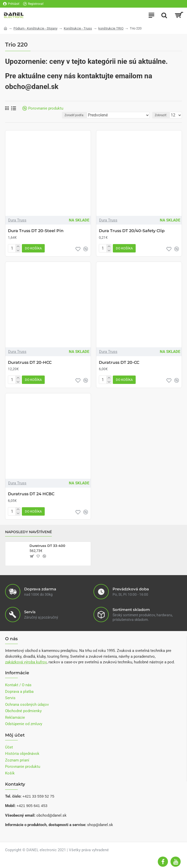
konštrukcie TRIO (111, 28)
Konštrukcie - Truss (78, 28)
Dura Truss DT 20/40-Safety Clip (132, 231)
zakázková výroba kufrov (26, 662)
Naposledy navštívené (28, 532)
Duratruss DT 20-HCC (30, 362)
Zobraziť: (161, 115)
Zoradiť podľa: (74, 115)
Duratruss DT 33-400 (47, 546)
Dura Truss (17, 220)
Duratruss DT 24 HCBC (31, 494)
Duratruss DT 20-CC (119, 362)
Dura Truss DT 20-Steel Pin (36, 231)
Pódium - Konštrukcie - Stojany (35, 28)
